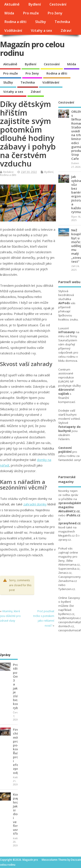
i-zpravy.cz (69, 538)
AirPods (64, 303)
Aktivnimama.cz (69, 564)
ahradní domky (36, 504)
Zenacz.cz (65, 573)
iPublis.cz (73, 515)
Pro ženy (55, 13)
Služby (41, 22)
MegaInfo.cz (67, 535)
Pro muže (31, 13)
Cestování (58, 4)
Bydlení (35, 4)
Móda (9, 13)
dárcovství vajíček (66, 392)
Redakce (8, 172)
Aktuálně (12, 4)
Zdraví (66, 31)
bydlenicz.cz (66, 614)
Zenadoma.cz (68, 581)
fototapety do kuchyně (69, 429)
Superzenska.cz (69, 569)
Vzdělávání (13, 31)
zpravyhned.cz (69, 523)
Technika (62, 22)
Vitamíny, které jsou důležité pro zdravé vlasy (10, 616)
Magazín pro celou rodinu (32, 49)
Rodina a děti (15, 22)
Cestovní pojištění (65, 450)
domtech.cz (66, 626)
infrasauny (67, 332)
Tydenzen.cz (67, 589)
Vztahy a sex (41, 31)
